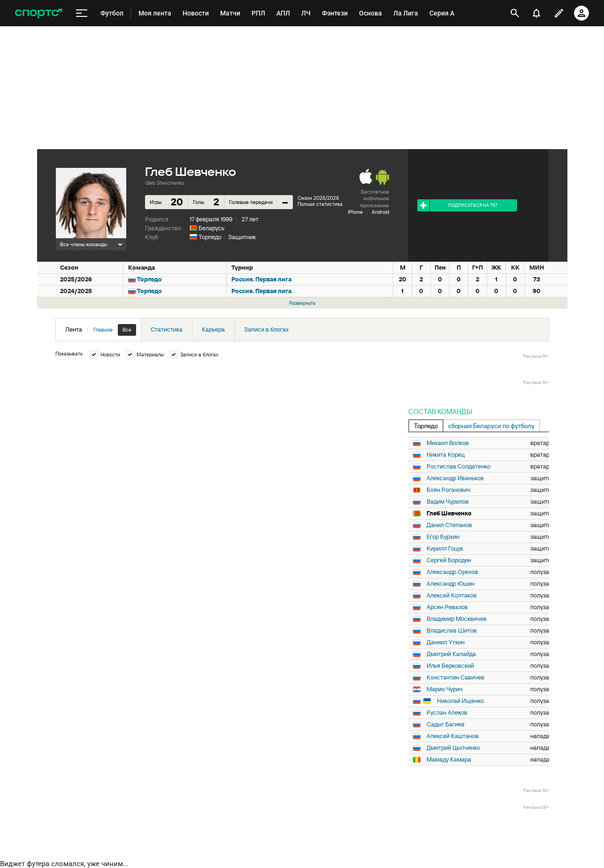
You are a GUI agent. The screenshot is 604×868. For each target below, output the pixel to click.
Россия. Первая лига (261, 279)
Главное (103, 330)
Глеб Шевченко (449, 513)
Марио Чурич (445, 689)
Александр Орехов (452, 572)
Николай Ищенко (460, 701)
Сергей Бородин (449, 560)
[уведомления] (536, 13)
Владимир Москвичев (457, 619)
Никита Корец (446, 455)
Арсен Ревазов (447, 607)
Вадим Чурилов (448, 502)
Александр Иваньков (455, 478)
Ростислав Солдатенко (459, 467)
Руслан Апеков (447, 713)
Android (380, 212)
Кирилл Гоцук (445, 549)
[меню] (82, 13)
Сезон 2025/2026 (318, 198)
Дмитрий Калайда (451, 654)
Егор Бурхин (443, 537)
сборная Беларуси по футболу (491, 426)
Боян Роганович (449, 490)
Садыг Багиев (446, 725)
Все (127, 330)
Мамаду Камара (449, 760)
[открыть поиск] (515, 13)
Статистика (167, 329)
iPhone (355, 212)
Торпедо (210, 237)
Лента (101, 330)
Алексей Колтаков (452, 596)
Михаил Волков (448, 443)
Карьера (213, 329)
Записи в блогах (266, 329)
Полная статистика (320, 204)
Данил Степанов (449, 525)
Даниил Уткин (446, 642)
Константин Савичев (455, 678)
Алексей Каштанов (453, 736)
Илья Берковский (450, 666)
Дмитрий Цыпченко (453, 748)
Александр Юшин (451, 584)
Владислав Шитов (452, 631)
